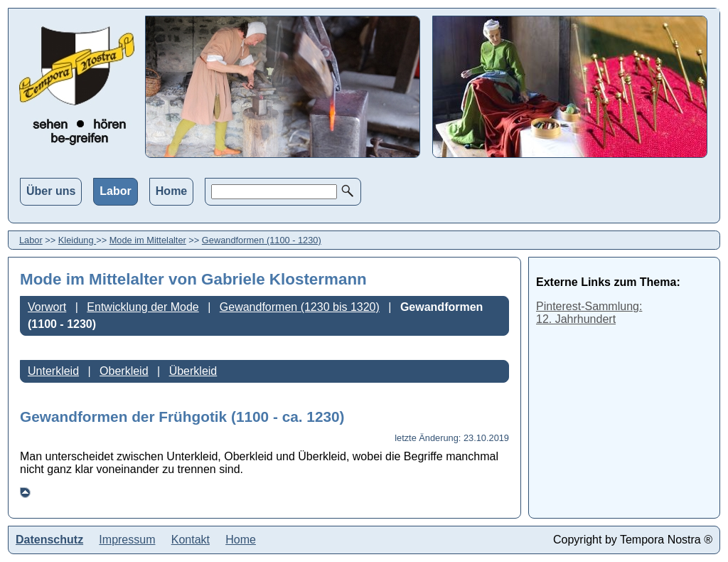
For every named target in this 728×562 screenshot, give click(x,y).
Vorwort (47, 307)
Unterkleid (53, 371)
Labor (115, 191)
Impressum (127, 540)
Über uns (51, 191)
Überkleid (193, 371)
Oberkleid (124, 371)
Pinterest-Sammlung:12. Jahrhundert (589, 313)
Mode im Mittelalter (148, 240)
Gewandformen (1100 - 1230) (262, 240)
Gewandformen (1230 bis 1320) (300, 307)
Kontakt (191, 540)
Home (171, 191)
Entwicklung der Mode (143, 307)
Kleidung (77, 240)
